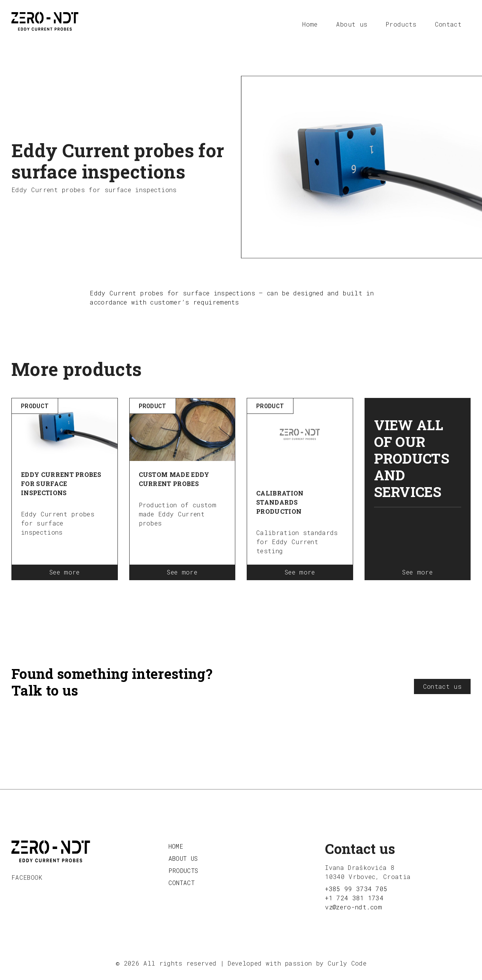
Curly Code (347, 963)
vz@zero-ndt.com (354, 907)
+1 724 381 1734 (354, 898)
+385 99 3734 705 (356, 889)
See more (65, 572)
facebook (27, 877)
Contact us (442, 686)
